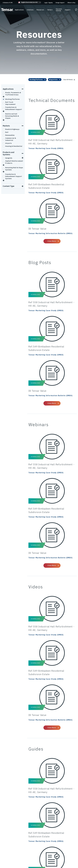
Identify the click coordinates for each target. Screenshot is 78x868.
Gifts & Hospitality (59, 853)
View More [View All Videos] (52, 599)
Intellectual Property (18, 856)
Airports (7, 143)
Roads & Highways (11, 129)
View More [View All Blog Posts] (52, 339)
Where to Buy (71, 3)
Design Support (60, 3)
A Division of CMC (8, 3)
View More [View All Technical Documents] (52, 209)
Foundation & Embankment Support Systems (12, 176)
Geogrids (7, 158)
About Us (62, 856)
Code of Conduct (39, 851)
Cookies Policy (25, 851)
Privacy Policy (12, 851)
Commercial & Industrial (9, 139)
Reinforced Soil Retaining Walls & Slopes (11, 116)
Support (68, 10)
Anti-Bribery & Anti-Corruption (20, 853)
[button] (30, 2)
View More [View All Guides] (52, 729)
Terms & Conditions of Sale (58, 851)
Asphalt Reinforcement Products (13, 162)
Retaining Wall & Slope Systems (13, 169)
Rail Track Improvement (9, 103)
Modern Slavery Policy (42, 853)
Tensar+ (50, 10)
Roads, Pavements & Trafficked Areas (12, 94)
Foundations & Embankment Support (12, 108)
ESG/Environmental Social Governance (42, 856)
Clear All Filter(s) (69, 80)
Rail (6, 132)
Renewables (9, 135)
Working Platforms (11, 99)
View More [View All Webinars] (52, 469)
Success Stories (59, 10)
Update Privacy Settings (39, 858)
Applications (19, 10)
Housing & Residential (12, 146)
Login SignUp (48, 3)
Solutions (30, 10)
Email (53, 773)
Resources (40, 10)
